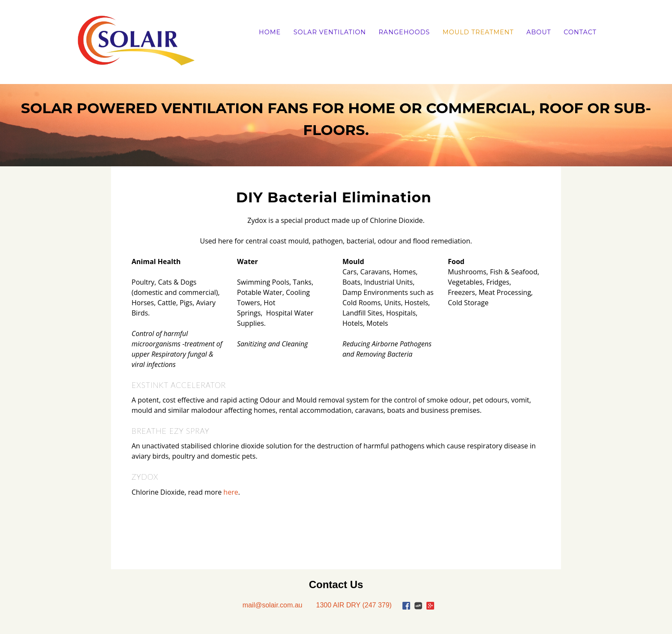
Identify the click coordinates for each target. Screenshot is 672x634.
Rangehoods (404, 32)
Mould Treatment (478, 32)
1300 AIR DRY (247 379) (354, 605)
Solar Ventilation (330, 32)
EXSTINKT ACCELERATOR (179, 385)
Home (270, 32)
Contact (580, 32)
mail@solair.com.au (273, 605)
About (539, 32)
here (231, 492)
